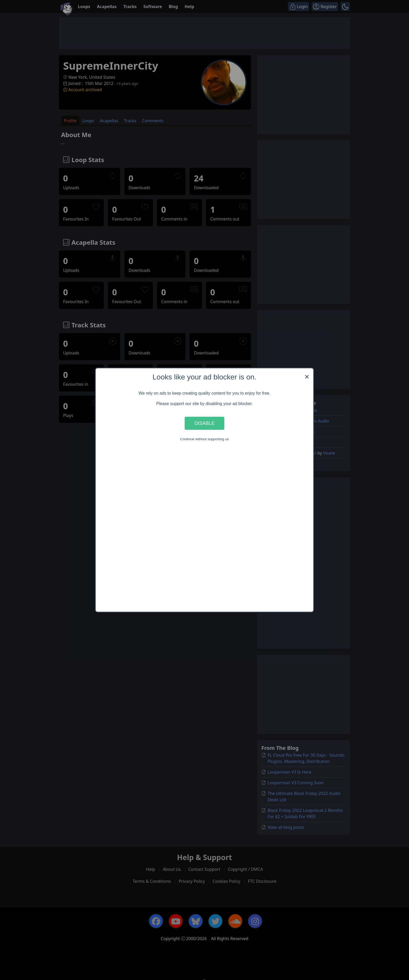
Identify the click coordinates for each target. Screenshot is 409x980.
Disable (204, 423)
